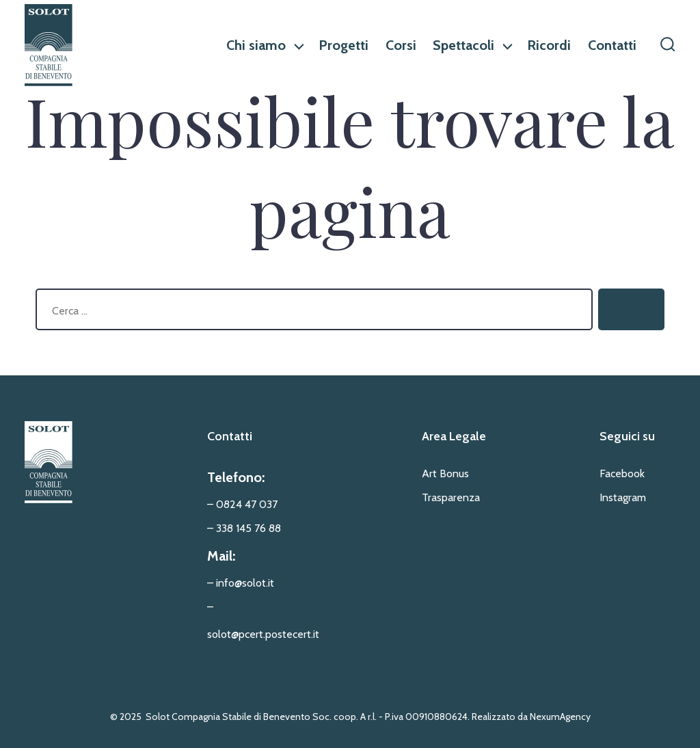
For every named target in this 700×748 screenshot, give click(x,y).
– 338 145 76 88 (244, 528)
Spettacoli (472, 45)
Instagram (623, 497)
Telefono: (236, 477)
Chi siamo (264, 45)
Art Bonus (445, 473)
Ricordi (549, 45)
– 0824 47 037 (242, 504)
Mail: (221, 556)
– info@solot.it (241, 583)
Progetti (344, 45)
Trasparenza (451, 497)
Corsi (401, 45)
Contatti (612, 45)
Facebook (622, 473)
